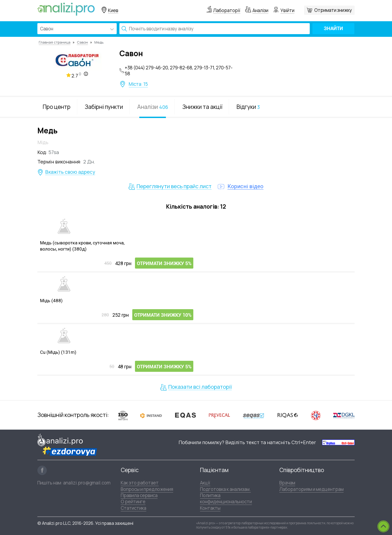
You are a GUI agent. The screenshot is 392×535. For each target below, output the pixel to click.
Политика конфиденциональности (226, 498)
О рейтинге (133, 502)
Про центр (57, 107)
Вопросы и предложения (147, 489)
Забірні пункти (104, 107)
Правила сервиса (139, 495)
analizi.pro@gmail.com (87, 483)
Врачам (287, 483)
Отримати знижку (333, 10)
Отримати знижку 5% (164, 263)
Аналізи (260, 10)
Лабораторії (227, 10)
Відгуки (248, 107)
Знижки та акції (202, 107)
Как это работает (140, 483)
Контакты (210, 508)
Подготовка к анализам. (225, 489)
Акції (205, 483)
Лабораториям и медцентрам (311, 489)
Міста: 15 (138, 84)
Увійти (287, 10)
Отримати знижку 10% (163, 315)
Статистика (133, 508)
